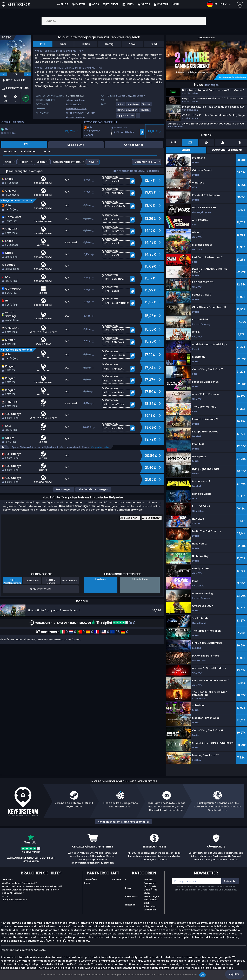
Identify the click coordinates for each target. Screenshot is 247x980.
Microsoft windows (75, 117)
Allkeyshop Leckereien (150, 908)
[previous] (4, 74)
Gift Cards (150, 886)
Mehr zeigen (64, 489)
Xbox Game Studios (76, 109)
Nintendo (130, 905)
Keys (92, 162)
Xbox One (125, 96)
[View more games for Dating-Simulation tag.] (128, 111)
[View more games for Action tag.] (121, 106)
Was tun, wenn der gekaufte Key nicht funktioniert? (30, 890)
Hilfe (234, 974)
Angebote (10, 151)
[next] (28, 74)
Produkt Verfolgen (41, 589)
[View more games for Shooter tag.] (146, 106)
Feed (154, 44)
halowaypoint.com (76, 100)
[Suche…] (124, 21)
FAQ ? (5, 896)
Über (63, 44)
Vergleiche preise (100, 447)
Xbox (128, 888)
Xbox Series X (138, 96)
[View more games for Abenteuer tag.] (133, 106)
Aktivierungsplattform (67, 162)
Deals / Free (151, 890)
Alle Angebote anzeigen (93, 489)
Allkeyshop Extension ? (14, 900)
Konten (47, 151)
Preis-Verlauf (29, 151)
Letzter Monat (70, 581)
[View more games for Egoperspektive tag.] (126, 117)
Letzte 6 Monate (51, 581)
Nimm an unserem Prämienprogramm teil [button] (124, 822)
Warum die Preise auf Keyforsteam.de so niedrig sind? (32, 886)
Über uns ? (8, 880)
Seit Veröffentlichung (12, 581)
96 (115, 632)
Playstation (132, 896)
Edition (86, 44)
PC (127, 880)
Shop (8, 162)
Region (24, 162)
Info (43, 44)
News (132, 44)
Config (109, 44)
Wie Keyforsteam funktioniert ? (19, 883)
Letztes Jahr (32, 581)
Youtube (117, 880)
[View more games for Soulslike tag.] (145, 111)
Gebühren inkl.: (146, 162)
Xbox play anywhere (76, 113)
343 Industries (73, 104)
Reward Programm (150, 881)
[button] (128, 132)
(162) (113, 623)
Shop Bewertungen (151, 895)
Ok (202, 975)
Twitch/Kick (91, 880)
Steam (92, 113)
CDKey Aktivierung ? (13, 893)
